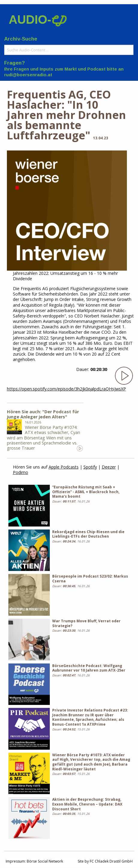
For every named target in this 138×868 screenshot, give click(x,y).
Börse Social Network (45, 861)
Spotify (90, 467)
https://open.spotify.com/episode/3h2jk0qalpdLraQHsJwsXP (66, 389)
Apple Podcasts (64, 467)
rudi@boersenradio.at (28, 75)
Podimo (21, 472)
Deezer (109, 467)
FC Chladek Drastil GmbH (111, 861)
